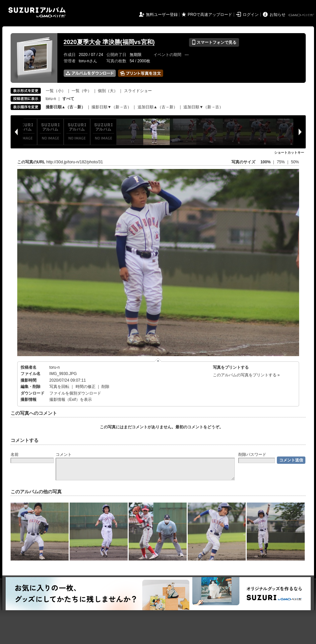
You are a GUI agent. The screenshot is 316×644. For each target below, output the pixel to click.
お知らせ (278, 15)
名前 (15, 455)
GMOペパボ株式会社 (302, 15)
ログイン (251, 15)
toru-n (51, 99)
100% (265, 162)
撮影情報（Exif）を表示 (71, 400)
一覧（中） (82, 91)
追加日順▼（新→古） (203, 107)
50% (295, 162)
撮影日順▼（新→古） (111, 107)
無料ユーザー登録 (162, 15)
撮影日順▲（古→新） (66, 107)
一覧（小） (56, 91)
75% (281, 162)
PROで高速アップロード (210, 15)
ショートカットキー (289, 153)
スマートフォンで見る (214, 42)
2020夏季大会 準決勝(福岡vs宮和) (109, 42)
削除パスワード (252, 455)
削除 (105, 387)
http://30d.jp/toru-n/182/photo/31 (75, 162)
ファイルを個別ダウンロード (75, 393)
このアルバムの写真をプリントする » (246, 375)
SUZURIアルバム (37, 12)
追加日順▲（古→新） (158, 107)
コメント (64, 455)
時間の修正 (86, 387)
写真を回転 (59, 387)
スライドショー (138, 91)
